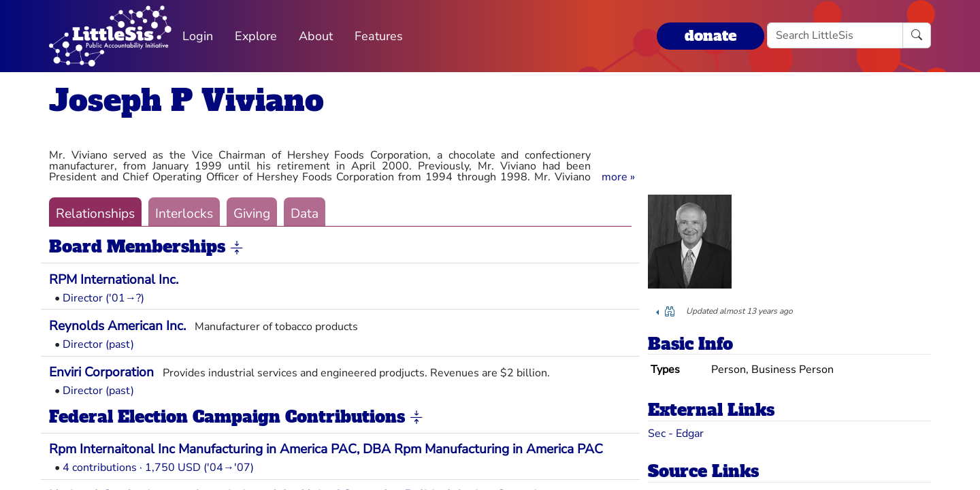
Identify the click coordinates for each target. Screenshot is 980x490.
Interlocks (184, 214)
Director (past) (98, 344)
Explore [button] (256, 36)
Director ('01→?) (103, 298)
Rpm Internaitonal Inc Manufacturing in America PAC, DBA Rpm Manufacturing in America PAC (326, 449)
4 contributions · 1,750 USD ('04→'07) (158, 468)
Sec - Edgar (676, 434)
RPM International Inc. (114, 280)
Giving (252, 214)
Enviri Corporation (101, 372)
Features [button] (379, 36)
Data (305, 214)
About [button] (316, 36)
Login (198, 36)
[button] (618, 177)
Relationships (95, 214)
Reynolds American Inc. (117, 326)
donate (710, 36)
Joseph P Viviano (186, 100)
